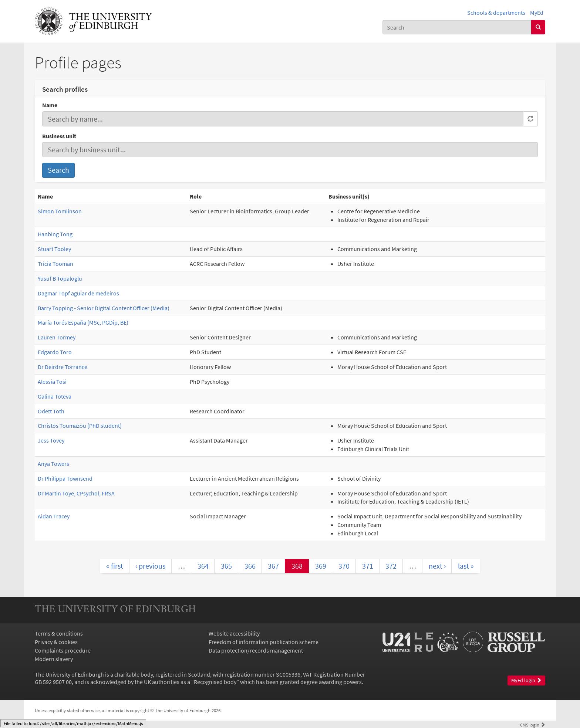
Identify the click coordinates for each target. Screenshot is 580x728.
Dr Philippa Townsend (65, 478)
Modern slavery (54, 659)
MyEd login (526, 680)
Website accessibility (234, 633)
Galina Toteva (55, 396)
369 (321, 566)
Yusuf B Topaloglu (60, 278)
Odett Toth (51, 411)
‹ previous (150, 566)
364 (203, 566)
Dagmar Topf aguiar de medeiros (78, 293)
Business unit (59, 136)
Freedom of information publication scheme (264, 642)
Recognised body (215, 682)
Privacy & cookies (56, 642)
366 (250, 566)
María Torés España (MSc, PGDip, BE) (83, 322)
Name (50, 105)
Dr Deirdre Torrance (63, 367)
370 (344, 566)
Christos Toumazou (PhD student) (80, 426)
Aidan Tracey (54, 516)
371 (368, 566)
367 (273, 566)
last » (466, 566)
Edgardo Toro (55, 352)
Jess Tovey (51, 440)
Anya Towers (53, 464)
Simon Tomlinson (60, 211)
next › (437, 566)
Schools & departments (496, 13)
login (533, 725)
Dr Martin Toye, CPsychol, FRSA (76, 493)
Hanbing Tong (55, 234)
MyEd (537, 13)
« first (115, 566)
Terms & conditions (59, 633)
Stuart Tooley (54, 249)
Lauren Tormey (57, 337)
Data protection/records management (256, 650)
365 (226, 566)
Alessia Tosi (52, 382)
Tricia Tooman (55, 264)
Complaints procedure (63, 650)
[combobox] (457, 27)
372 (391, 566)
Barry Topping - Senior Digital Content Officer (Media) (104, 308)
